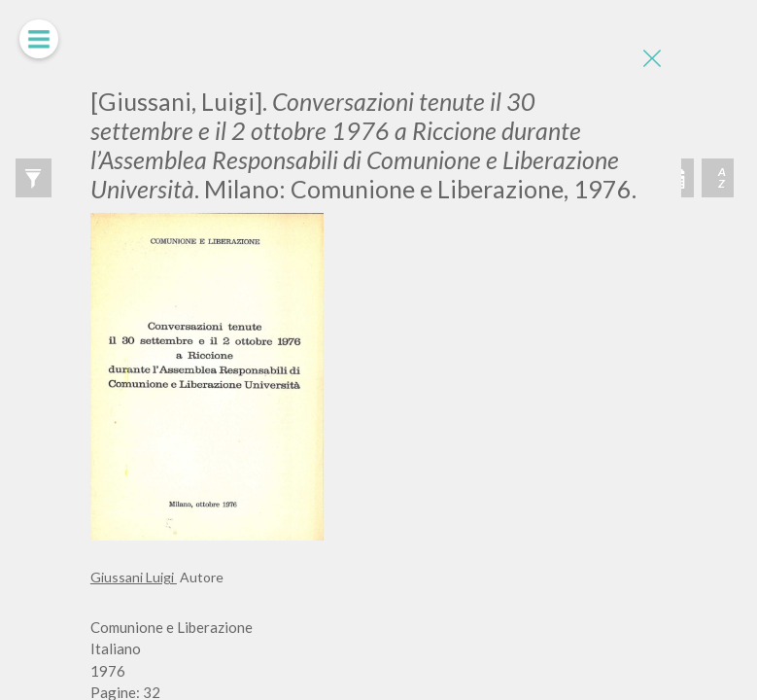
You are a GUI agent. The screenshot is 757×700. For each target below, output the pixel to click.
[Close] (652, 58)
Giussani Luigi (134, 577)
